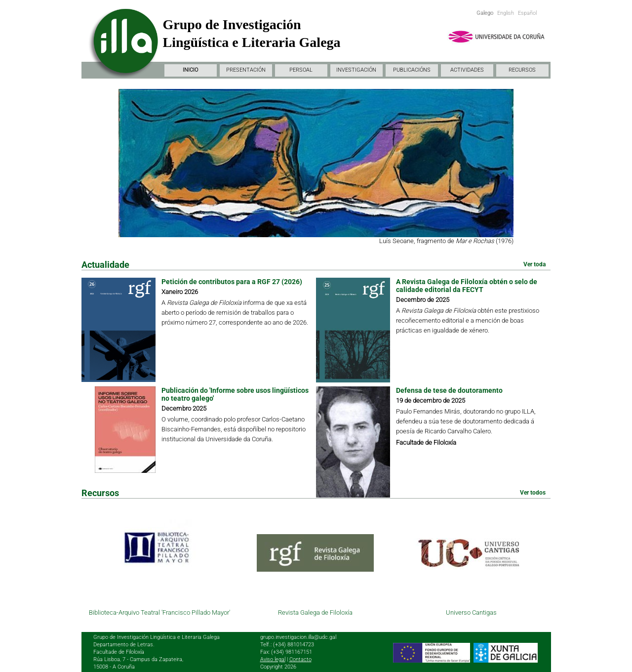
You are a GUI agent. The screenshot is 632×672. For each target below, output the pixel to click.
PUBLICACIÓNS (412, 70)
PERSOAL (301, 70)
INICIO (190, 70)
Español (527, 13)
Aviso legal (273, 659)
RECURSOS (522, 70)
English (506, 13)
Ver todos (533, 493)
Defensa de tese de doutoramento (449, 390)
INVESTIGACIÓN (356, 70)
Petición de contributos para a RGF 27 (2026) (232, 282)
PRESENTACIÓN (246, 70)
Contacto (300, 659)
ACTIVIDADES (467, 70)
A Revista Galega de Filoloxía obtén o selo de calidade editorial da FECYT (467, 286)
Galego (485, 13)
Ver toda (534, 264)
